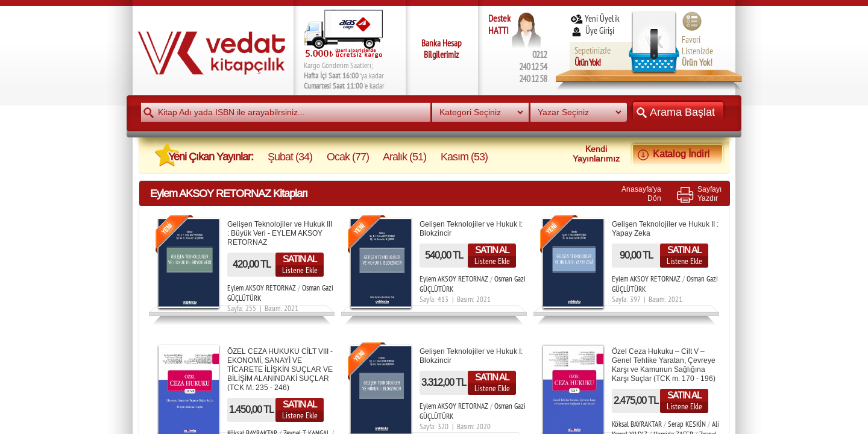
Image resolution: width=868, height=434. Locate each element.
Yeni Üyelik (595, 18)
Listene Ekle (300, 270)
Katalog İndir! (678, 154)
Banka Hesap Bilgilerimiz (442, 49)
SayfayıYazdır (709, 193)
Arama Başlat (678, 112)
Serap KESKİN (687, 424)
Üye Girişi (593, 30)
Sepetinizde (593, 56)
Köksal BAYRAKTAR (638, 424)
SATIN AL (300, 259)
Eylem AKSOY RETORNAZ (262, 288)
